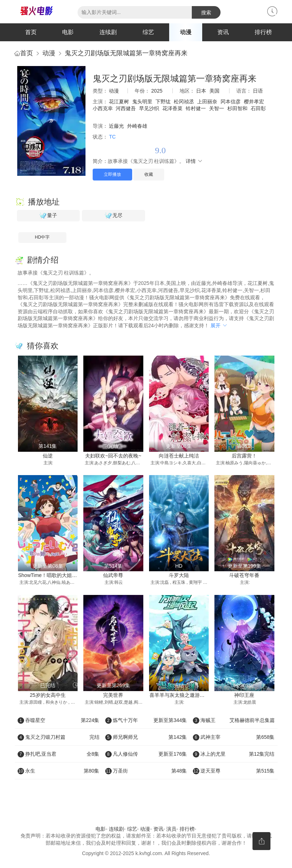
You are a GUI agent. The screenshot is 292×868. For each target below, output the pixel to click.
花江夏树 (119, 102)
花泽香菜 (172, 108)
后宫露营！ (244, 456)
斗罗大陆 (179, 575)
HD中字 (42, 237)
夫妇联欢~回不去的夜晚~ (113, 456)
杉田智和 (237, 108)
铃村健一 (196, 108)
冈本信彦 (231, 102)
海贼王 (234, 720)
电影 (68, 32)
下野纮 (163, 102)
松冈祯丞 (184, 102)
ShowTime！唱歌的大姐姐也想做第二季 (63, 575)
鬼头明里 (142, 102)
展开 (219, 325)
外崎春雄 (137, 126)
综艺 (148, 32)
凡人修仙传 (146, 754)
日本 (201, 91)
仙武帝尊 (113, 575)
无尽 (113, 216)
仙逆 (48, 456)
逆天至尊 (234, 771)
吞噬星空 (59, 720)
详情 (194, 161)
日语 (258, 91)
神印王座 (244, 695)
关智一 (217, 108)
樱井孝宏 (254, 102)
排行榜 (263, 32)
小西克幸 (103, 108)
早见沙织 (149, 108)
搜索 (206, 13)
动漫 (186, 32)
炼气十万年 (146, 720)
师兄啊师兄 (146, 737)
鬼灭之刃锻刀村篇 (59, 737)
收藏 (149, 174)
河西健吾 (126, 108)
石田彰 (258, 108)
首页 (31, 32)
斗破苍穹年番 (244, 575)
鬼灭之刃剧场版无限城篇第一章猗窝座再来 (126, 53)
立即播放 (112, 174)
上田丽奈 (207, 102)
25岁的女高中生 (48, 695)
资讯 (223, 32)
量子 (48, 216)
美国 (214, 91)
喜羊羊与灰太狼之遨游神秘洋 (182, 695)
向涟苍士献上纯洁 (179, 456)
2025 (157, 91)
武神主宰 (234, 737)
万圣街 (146, 771)
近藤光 (116, 126)
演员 (171, 829)
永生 (59, 771)
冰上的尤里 (234, 754)
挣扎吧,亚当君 (59, 754)
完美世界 (113, 695)
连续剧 (108, 32)
